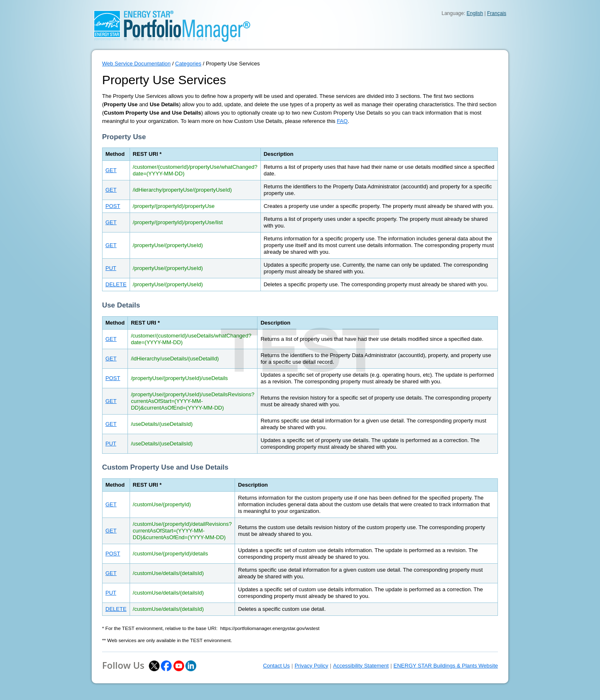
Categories (188, 64)
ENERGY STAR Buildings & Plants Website (446, 666)
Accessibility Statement (361, 666)
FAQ (342, 121)
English (475, 13)
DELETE (116, 284)
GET (111, 170)
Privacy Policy (311, 666)
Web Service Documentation (136, 64)
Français (497, 13)
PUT (111, 268)
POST (113, 206)
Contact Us (276, 666)
